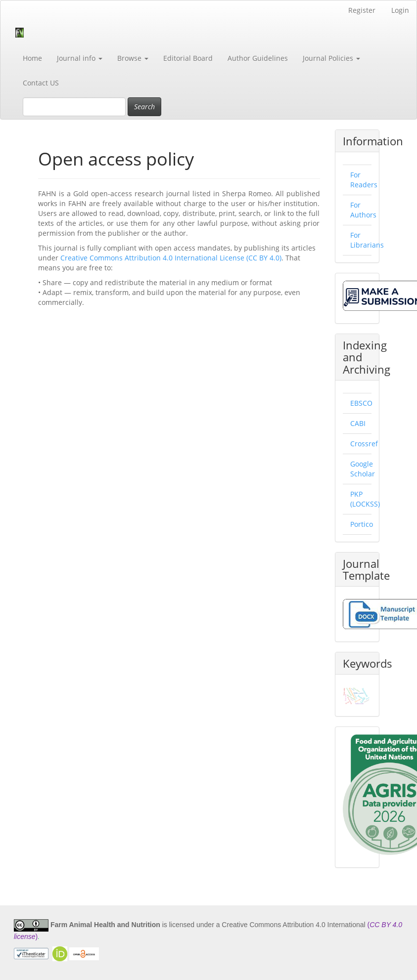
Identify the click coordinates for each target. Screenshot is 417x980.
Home (32, 58)
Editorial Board (188, 58)
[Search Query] (74, 107)
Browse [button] (133, 58)
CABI (358, 423)
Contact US (41, 83)
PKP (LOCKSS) (365, 499)
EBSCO (361, 403)
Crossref (364, 444)
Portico (362, 524)
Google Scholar (363, 469)
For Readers (364, 180)
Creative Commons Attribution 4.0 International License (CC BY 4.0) (171, 258)
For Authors (363, 210)
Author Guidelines (258, 58)
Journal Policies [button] (331, 58)
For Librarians (367, 240)
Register (362, 10)
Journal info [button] (80, 58)
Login (400, 10)
